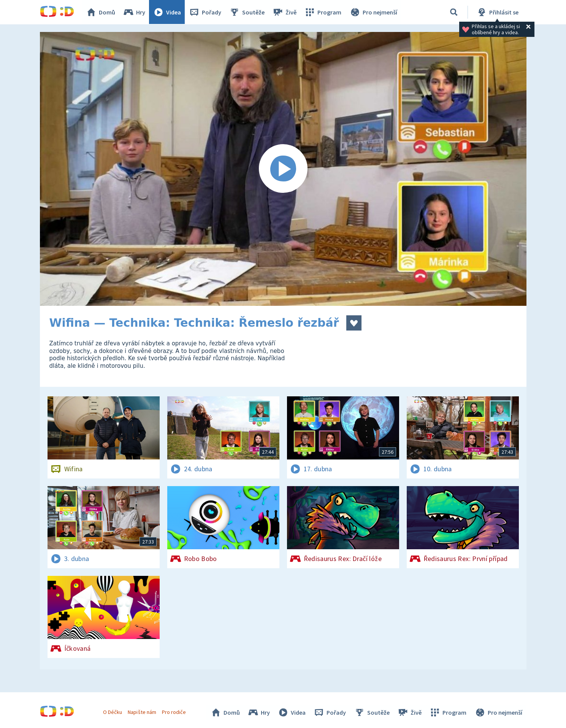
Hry (135, 12)
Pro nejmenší (374, 12)
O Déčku (113, 712)
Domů (101, 12)
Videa (168, 12)
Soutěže (247, 12)
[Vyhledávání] (454, 12)
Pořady (206, 12)
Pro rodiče (174, 712)
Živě (285, 12)
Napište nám (142, 712)
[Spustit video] (283, 169)
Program (323, 12)
